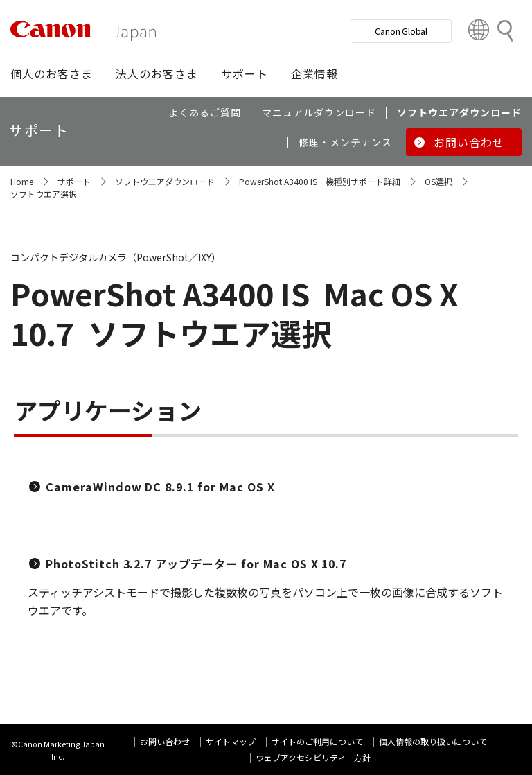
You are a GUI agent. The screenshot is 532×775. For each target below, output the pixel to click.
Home (22, 181)
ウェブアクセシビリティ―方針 (313, 757)
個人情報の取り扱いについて (433, 741)
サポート (74, 181)
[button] (52, 73)
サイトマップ (231, 741)
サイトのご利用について (317, 741)
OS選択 (438, 181)
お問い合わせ (165, 741)
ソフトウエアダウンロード (165, 181)
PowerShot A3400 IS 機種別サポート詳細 (320, 181)
